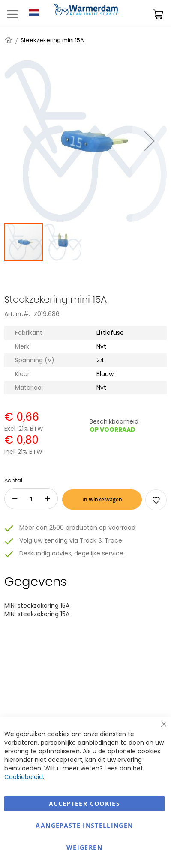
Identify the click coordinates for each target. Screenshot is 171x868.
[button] (150, 141)
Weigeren (84, 847)
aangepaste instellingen (84, 825)
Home (9, 40)
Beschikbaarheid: (115, 421)
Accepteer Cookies (84, 804)
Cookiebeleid (24, 777)
